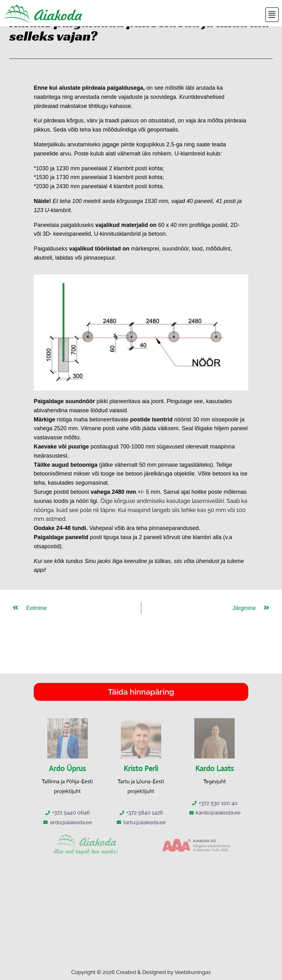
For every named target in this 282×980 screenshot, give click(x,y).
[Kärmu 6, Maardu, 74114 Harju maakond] (141, 911)
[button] (272, 15)
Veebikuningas (193, 972)
